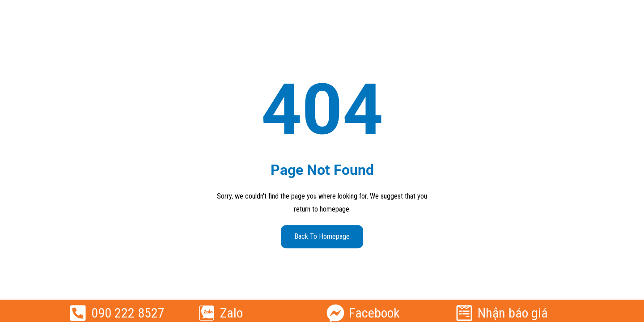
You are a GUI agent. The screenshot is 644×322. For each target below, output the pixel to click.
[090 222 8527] (78, 313)
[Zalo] (207, 313)
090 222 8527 (128, 313)
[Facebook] (335, 313)
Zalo (231, 313)
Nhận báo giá (513, 313)
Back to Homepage (322, 236)
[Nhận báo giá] (464, 313)
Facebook (374, 313)
